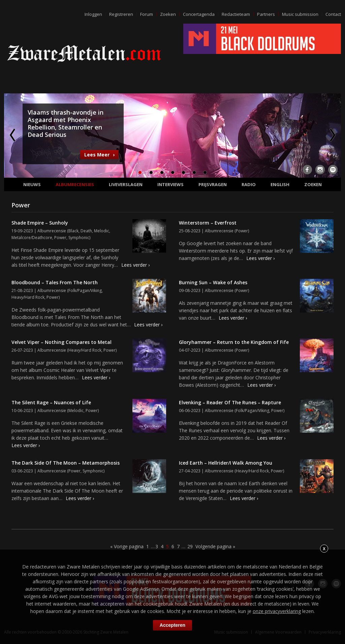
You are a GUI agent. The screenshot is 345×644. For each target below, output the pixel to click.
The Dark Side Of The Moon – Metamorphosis (66, 463)
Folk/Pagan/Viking (85, 290)
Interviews (170, 184)
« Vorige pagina (127, 546)
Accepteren (172, 625)
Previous (13, 135)
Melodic (102, 231)
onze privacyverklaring (277, 611)
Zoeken (168, 14)
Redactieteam (236, 14)
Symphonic (79, 238)
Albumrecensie (52, 231)
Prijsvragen (213, 184)
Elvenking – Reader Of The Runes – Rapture (230, 402)
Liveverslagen (126, 184)
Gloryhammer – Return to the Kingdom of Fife (234, 342)
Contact (333, 14)
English (280, 184)
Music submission (300, 14)
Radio (249, 184)
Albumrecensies (75, 184)
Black (73, 231)
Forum (147, 14)
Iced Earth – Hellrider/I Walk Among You (226, 463)
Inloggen (93, 14)
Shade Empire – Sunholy (40, 223)
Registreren (121, 14)
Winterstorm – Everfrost (208, 223)
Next (332, 135)
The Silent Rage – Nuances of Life (51, 402)
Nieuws (32, 184)
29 (190, 546)
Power (60, 238)
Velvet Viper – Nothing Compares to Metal (61, 342)
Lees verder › (135, 265)
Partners (266, 14)
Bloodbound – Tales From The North (55, 282)
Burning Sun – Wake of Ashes (213, 282)
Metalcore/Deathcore (32, 238)
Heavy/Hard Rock (28, 297)
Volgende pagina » (215, 546)
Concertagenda (199, 14)
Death (86, 231)
